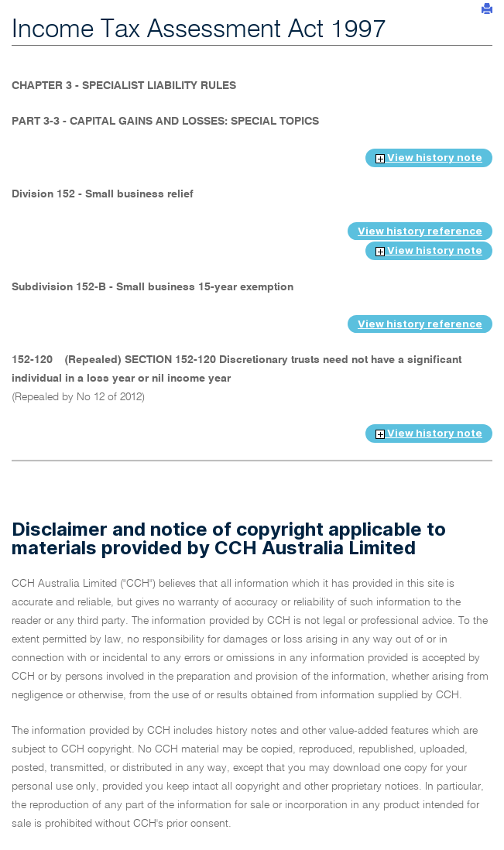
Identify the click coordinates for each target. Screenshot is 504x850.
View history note (429, 157)
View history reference (420, 231)
